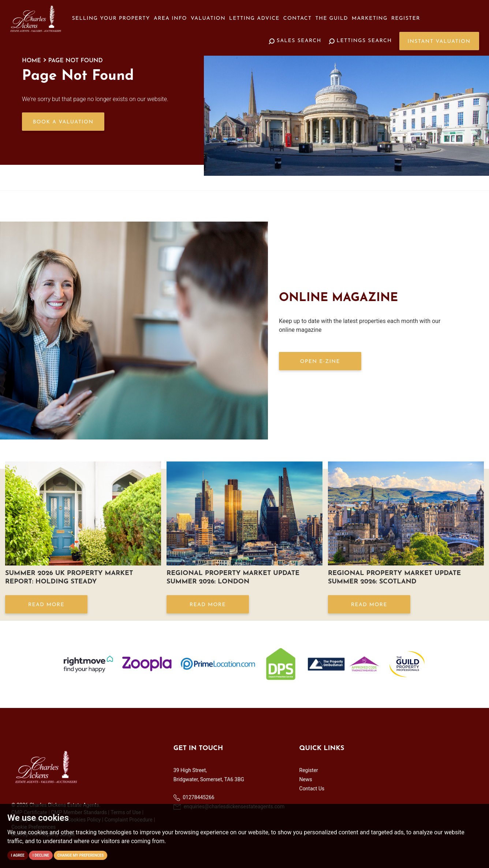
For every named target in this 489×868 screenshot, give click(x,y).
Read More (46, 605)
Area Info (170, 18)
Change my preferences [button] (81, 855)
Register (406, 18)
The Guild (332, 18)
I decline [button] (41, 855)
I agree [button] (18, 855)
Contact (298, 18)
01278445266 (194, 798)
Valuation (208, 18)
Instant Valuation (439, 42)
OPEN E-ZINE (320, 362)
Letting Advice (254, 18)
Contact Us (312, 789)
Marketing (370, 18)
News (306, 779)
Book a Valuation (63, 122)
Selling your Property (111, 18)
